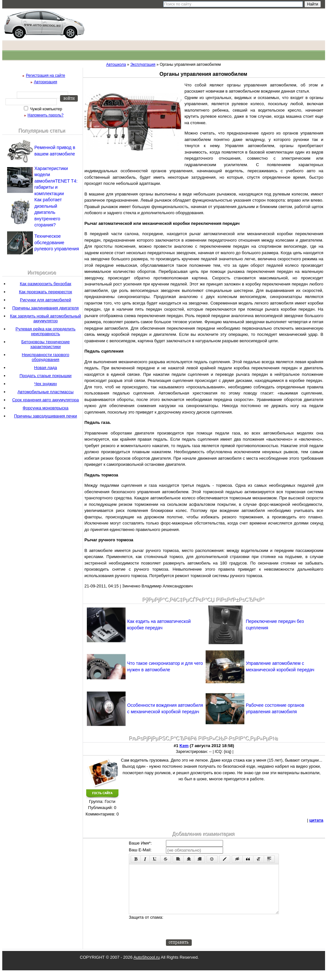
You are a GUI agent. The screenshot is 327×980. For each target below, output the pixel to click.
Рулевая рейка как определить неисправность (46, 331)
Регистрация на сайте (46, 75)
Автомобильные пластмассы (46, 392)
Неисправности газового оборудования (46, 357)
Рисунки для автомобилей (46, 300)
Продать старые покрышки (45, 376)
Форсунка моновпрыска (46, 408)
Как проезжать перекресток (46, 292)
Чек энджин (46, 384)
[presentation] (215, 936)
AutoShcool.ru (147, 967)
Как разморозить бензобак (45, 284)
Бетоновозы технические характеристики (46, 344)
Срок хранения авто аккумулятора (46, 400)
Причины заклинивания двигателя (46, 308)
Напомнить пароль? (45, 115)
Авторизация (46, 82)
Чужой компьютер (46, 109)
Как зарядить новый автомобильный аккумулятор (46, 318)
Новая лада (46, 368)
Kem (184, 746)
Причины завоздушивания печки (45, 416)
